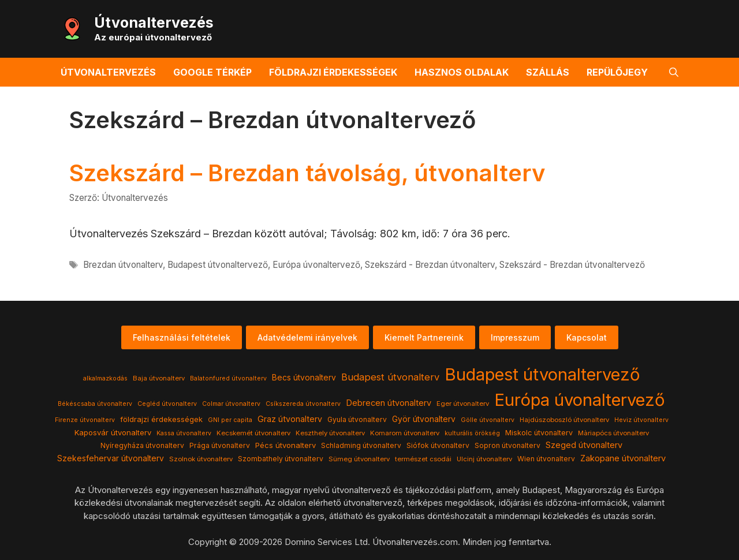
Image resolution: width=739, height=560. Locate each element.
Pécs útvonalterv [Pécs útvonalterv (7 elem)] (285, 445)
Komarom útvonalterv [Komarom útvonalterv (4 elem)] (405, 433)
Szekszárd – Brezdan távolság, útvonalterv (307, 173)
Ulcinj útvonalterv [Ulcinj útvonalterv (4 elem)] (484, 459)
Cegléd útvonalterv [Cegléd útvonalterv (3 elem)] (167, 404)
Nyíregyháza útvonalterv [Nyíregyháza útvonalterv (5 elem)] (142, 445)
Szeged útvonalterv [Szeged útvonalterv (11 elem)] (584, 445)
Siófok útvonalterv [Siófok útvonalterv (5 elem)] (438, 445)
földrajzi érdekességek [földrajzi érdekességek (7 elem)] (161, 419)
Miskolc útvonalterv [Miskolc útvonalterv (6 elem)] (539, 433)
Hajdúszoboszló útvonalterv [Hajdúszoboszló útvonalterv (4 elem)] (564, 420)
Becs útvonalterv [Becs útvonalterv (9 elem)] (304, 378)
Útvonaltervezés (154, 23)
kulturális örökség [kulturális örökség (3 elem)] (472, 433)
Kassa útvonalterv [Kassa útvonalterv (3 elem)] (184, 433)
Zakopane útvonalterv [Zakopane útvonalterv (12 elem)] (623, 458)
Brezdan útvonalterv (123, 265)
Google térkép (212, 72)
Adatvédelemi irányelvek (307, 337)
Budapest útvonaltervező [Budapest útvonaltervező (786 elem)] (542, 374)
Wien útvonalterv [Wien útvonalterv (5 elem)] (546, 459)
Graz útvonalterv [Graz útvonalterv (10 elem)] (290, 419)
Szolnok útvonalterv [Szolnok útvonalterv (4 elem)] (201, 459)
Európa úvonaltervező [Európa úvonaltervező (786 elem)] (580, 400)
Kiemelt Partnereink (424, 337)
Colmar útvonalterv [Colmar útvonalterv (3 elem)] (231, 404)
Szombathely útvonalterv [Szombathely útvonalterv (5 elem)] (281, 459)
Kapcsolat (587, 337)
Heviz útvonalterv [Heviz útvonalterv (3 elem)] (641, 420)
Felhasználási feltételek (182, 337)
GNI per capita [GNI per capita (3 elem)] (230, 420)
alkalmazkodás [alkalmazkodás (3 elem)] (105, 378)
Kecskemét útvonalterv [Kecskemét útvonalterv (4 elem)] (253, 433)
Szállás (548, 72)
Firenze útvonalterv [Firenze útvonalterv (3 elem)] (85, 420)
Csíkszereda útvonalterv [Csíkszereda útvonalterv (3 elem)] (303, 404)
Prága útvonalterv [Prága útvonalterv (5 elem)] (220, 445)
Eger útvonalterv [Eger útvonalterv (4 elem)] (463, 404)
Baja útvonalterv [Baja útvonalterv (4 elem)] (159, 378)
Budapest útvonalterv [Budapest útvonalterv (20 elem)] (390, 377)
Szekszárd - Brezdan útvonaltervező (572, 265)
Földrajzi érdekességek (333, 72)
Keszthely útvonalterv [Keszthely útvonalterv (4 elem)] (330, 433)
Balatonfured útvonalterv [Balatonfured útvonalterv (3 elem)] (228, 378)
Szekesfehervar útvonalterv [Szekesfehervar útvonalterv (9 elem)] (111, 458)
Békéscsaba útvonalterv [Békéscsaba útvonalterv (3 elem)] (95, 404)
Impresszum (515, 337)
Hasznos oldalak (462, 72)
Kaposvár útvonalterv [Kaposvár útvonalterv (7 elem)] (113, 432)
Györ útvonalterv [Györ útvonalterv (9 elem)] (424, 419)
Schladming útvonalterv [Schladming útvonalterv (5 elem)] (361, 445)
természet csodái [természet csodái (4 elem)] (423, 459)
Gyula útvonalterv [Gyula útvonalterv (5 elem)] (357, 419)
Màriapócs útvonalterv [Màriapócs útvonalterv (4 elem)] (613, 433)
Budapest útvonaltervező (218, 265)
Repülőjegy (617, 72)
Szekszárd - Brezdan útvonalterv (430, 265)
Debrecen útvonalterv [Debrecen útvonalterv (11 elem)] (389, 403)
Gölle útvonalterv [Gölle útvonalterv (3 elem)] (488, 420)
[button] (674, 72)
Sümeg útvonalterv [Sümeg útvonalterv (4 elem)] (359, 459)
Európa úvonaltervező (316, 265)
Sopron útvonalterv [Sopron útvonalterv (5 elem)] (507, 445)
